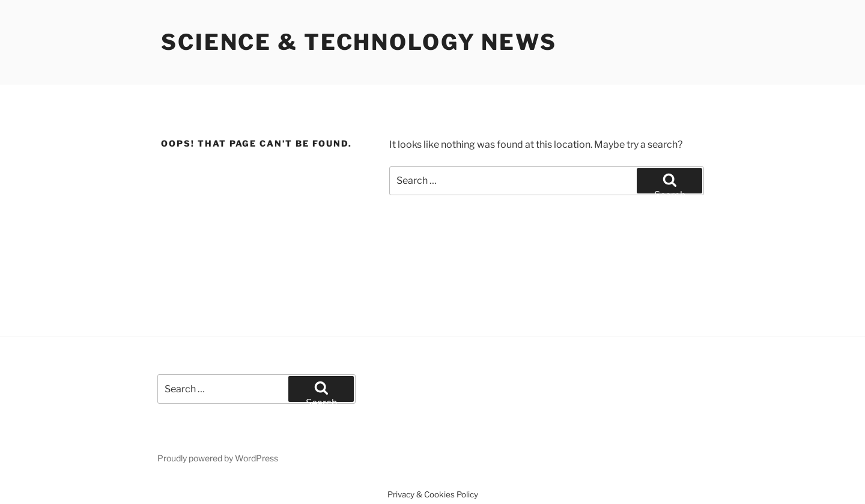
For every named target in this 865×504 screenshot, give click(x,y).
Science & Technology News (359, 42)
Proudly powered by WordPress (218, 458)
